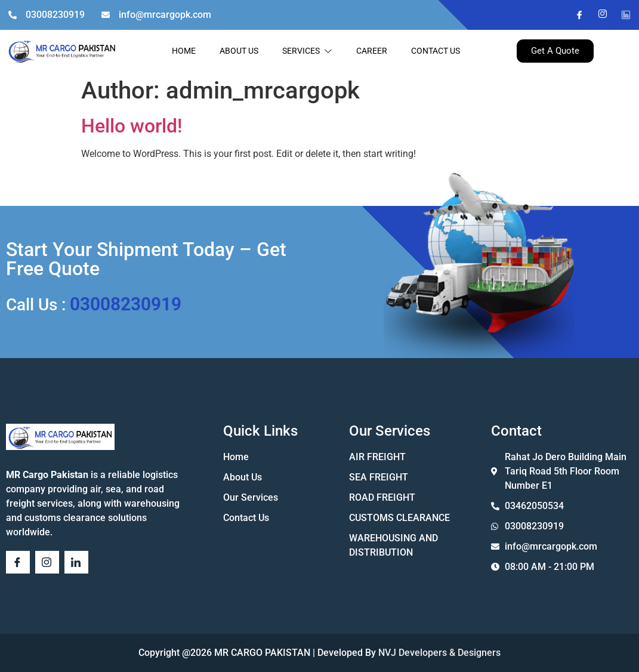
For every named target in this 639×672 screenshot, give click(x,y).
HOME (184, 51)
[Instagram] (598, 15)
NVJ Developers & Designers (438, 653)
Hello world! (132, 126)
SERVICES (307, 51)
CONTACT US (436, 51)
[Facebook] (575, 15)
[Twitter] (621, 15)
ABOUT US (239, 51)
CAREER (372, 51)
